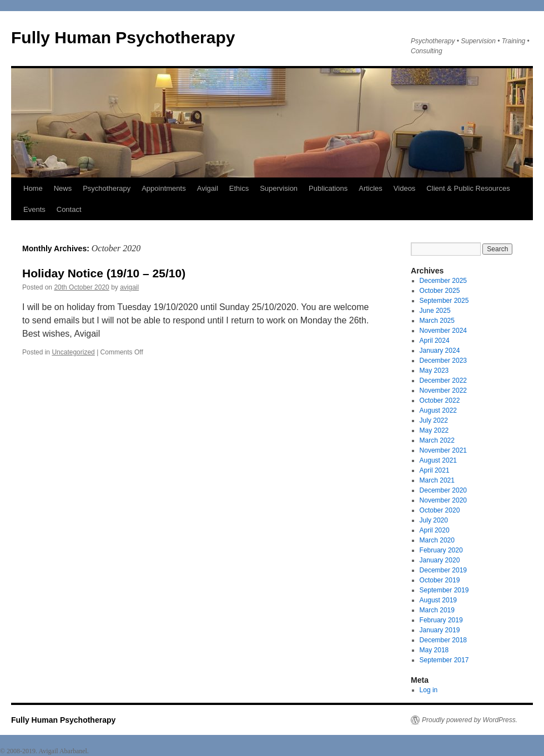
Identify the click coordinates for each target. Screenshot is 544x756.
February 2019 (441, 620)
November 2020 (443, 500)
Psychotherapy (107, 188)
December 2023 (443, 361)
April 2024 (435, 341)
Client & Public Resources (468, 188)
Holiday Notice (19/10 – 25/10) (104, 273)
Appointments (164, 188)
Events (34, 209)
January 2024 (440, 351)
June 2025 (435, 311)
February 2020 (441, 550)
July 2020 (434, 520)
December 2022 (443, 380)
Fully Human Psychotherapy (123, 37)
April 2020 (435, 530)
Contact (69, 209)
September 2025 (444, 301)
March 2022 (437, 440)
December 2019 (443, 570)
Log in (429, 690)
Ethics (239, 188)
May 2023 (434, 371)
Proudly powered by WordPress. (470, 720)
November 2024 (443, 331)
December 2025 (443, 281)
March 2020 (437, 540)
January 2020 (440, 560)
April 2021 (435, 470)
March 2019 (437, 610)
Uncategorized (73, 352)
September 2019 (444, 590)
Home (33, 188)
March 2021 (437, 480)
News (63, 188)
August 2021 (438, 460)
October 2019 (440, 580)
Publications (328, 188)
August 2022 (438, 410)
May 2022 (434, 430)
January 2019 (440, 630)
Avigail (208, 188)
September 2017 (444, 660)
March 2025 (437, 321)
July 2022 (434, 420)
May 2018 (434, 650)
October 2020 (440, 510)
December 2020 (443, 490)
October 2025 (440, 291)
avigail (129, 287)
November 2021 (443, 450)
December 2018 (443, 640)
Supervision (279, 188)
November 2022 (443, 390)
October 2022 (440, 400)
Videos (405, 188)
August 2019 (438, 600)
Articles (371, 188)
